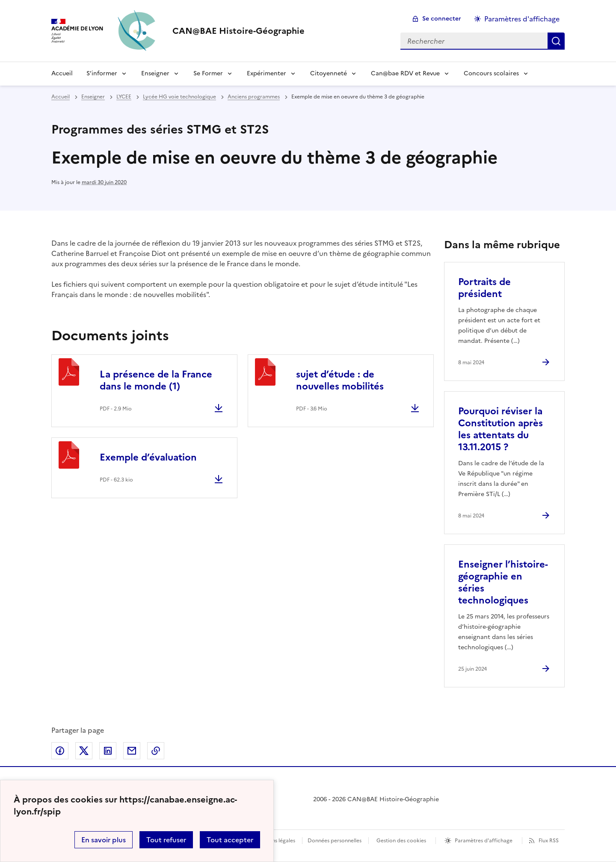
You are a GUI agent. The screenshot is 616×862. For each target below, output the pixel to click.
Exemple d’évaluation (148, 457)
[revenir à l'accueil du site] (238, 31)
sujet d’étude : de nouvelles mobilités (340, 380)
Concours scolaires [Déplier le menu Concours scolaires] (491, 73)
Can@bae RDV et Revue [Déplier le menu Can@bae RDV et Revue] (405, 73)
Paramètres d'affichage (484, 841)
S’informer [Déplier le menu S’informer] (102, 73)
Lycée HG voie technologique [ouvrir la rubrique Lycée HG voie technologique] (179, 97)
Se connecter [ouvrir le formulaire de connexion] (442, 19)
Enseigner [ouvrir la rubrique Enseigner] (93, 97)
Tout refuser (166, 840)
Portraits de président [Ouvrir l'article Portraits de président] (484, 288)
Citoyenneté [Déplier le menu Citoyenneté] (329, 73)
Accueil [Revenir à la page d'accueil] (62, 73)
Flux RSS (549, 841)
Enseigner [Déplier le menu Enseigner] (155, 73)
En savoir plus (104, 840)
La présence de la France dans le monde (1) (156, 380)
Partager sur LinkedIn (108, 751)
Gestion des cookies (401, 841)
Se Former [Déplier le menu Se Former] (208, 73)
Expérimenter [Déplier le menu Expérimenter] (267, 73)
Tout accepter (230, 840)
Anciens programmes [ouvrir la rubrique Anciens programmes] (254, 97)
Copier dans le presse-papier (156, 751)
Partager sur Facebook (60, 751)
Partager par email (132, 751)
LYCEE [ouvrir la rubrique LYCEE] (124, 97)
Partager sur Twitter (84, 751)
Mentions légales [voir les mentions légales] (275, 841)
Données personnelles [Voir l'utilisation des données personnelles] (335, 841)
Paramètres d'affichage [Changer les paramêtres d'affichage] (522, 19)
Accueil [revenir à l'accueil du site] (61, 97)
